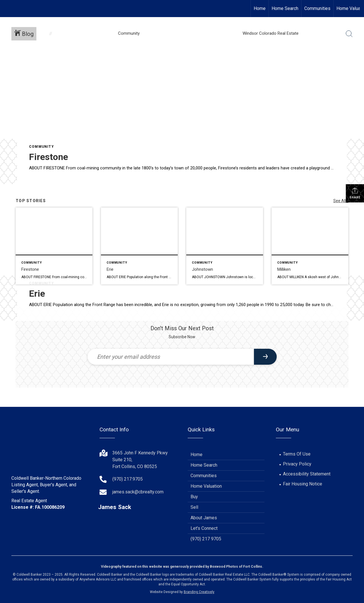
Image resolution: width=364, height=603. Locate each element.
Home (260, 8)
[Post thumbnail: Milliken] (310, 246)
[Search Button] (349, 34)
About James (204, 518)
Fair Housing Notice (303, 484)
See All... (341, 201)
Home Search (285, 8)
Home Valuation (206, 486)
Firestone (48, 157)
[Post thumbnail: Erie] (139, 246)
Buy (194, 497)
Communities (317, 8)
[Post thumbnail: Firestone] (54, 246)
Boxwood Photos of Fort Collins (236, 567)
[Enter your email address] (171, 357)
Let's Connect (204, 528)
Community (42, 147)
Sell (194, 507)
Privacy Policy (297, 464)
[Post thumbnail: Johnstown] (225, 246)
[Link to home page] (7, 9)
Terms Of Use (297, 454)
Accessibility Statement (307, 474)
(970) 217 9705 (206, 539)
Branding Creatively (199, 592)
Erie (37, 294)
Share (355, 193)
